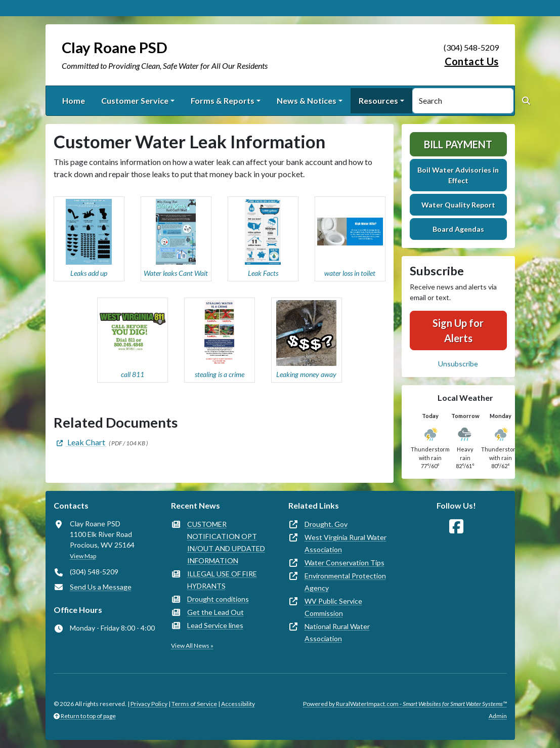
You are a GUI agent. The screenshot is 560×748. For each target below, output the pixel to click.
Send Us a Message (101, 587)
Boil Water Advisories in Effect (458, 175)
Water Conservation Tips (344, 563)
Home (74, 100)
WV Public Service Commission (333, 607)
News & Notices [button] (307, 100)
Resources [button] (378, 100)
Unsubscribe (458, 364)
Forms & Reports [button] (223, 100)
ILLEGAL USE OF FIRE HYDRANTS (222, 580)
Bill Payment (458, 144)
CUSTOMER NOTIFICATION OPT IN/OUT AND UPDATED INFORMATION (226, 542)
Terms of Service (194, 704)
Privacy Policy (149, 704)
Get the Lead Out (216, 612)
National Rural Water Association (337, 632)
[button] (89, 239)
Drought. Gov (326, 524)
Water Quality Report (458, 205)
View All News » (192, 646)
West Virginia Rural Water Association (346, 543)
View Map (83, 556)
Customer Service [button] (135, 100)
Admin (498, 716)
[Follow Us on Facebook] (456, 527)
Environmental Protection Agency (345, 582)
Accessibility (238, 704)
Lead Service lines (215, 625)
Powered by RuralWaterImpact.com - (405, 704)
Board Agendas (458, 229)
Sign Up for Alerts (458, 330)
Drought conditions (218, 599)
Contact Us (472, 61)
